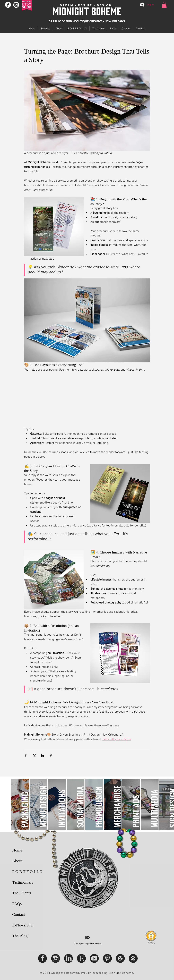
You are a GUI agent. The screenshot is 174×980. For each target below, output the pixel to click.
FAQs (17, 904)
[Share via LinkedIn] (42, 755)
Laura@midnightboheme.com (88, 943)
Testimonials (23, 882)
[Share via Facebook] (26, 755)
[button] (164, 5)
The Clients (22, 893)
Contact (19, 914)
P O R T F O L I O (27, 872)
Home (17, 850)
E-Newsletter (23, 925)
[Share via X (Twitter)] (34, 755)
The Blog (20, 936)
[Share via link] (51, 755)
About (17, 861)
